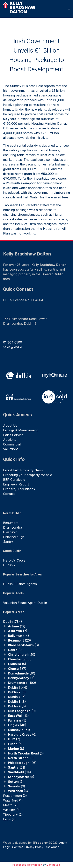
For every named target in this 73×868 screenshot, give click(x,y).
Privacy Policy (34, 847)
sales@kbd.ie (13, 347)
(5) (20, 659)
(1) (13, 800)
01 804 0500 (13, 342)
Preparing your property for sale (28, 475)
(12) (17, 626)
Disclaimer (52, 847)
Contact (9, 494)
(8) (17, 702)
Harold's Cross (14, 560)
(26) (19, 640)
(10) (22, 654)
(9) (15, 650)
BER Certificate (14, 480)
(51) (17, 767)
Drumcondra (13, 527)
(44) (18, 687)
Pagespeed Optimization (27, 865)
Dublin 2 (9, 565)
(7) (18, 631)
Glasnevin (10, 532)
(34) (19, 772)
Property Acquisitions (19, 489)
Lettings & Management (20, 430)
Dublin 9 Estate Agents (20, 584)
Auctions (10, 440)
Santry (8, 542)
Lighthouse (53, 865)
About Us (10, 425)
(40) (17, 725)
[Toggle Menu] (69, 9)
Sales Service (13, 435)
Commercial (12, 444)
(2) (15, 796)
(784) (13, 622)
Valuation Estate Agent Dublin (25, 603)
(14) (18, 636)
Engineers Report (16, 484)
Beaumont (11, 523)
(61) (19, 730)
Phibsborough (14, 537)
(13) (18, 716)
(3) (12, 810)
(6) (23, 645)
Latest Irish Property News (23, 470)
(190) (22, 683)
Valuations (11, 449)
